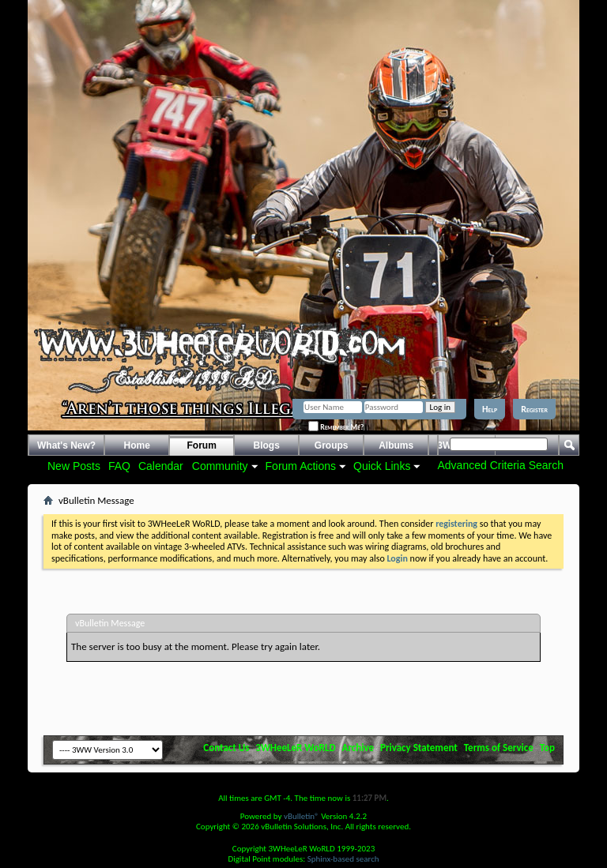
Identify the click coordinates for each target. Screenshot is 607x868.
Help (490, 409)
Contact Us (226, 748)
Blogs (267, 445)
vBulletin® (302, 816)
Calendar (161, 466)
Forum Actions (301, 466)
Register (534, 409)
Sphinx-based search (343, 859)
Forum (202, 445)
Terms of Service (499, 748)
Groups (332, 445)
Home (137, 445)
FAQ (119, 466)
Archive (358, 748)
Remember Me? (336, 427)
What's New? (66, 445)
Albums (396, 445)
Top (547, 748)
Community (220, 466)
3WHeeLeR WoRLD (295, 748)
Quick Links (382, 466)
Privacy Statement (419, 748)
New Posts (74, 466)
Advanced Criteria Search (500, 465)
